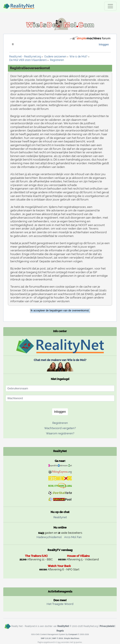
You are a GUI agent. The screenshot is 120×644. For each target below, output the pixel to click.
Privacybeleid (107, 626)
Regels (60, 631)
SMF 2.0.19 (46, 638)
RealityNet (63, 626)
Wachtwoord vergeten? (60, 428)
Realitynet (60, 517)
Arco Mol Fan (73, 537)
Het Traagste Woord (60, 604)
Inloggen (104, 45)
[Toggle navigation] (110, 6)
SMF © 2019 (57, 638)
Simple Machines (72, 638)
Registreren (60, 423)
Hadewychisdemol (49, 537)
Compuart (73, 634)
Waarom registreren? (60, 433)
